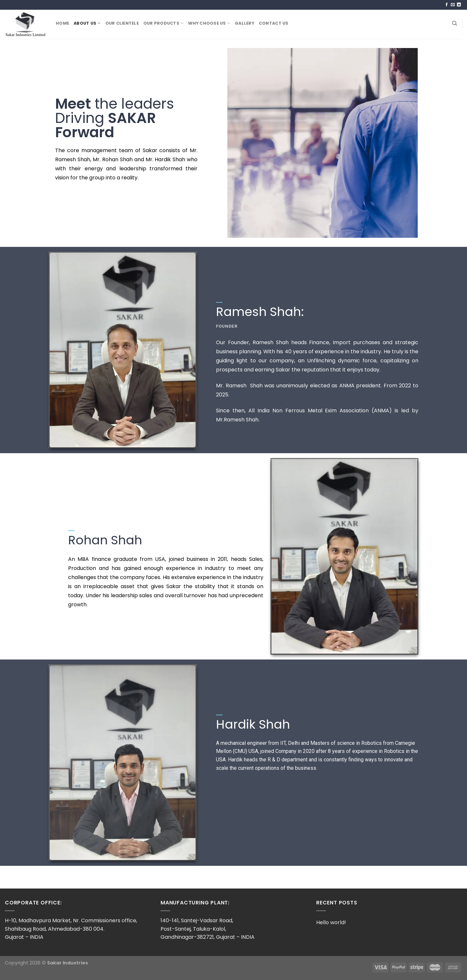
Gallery (245, 23)
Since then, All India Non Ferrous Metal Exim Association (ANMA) (304, 411)
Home (62, 23)
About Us (87, 23)
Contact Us (274, 23)
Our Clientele (122, 23)
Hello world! (331, 922)
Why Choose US (209, 23)
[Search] (455, 23)
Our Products (164, 23)
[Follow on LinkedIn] (459, 5)
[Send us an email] (453, 5)
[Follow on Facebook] (447, 5)
